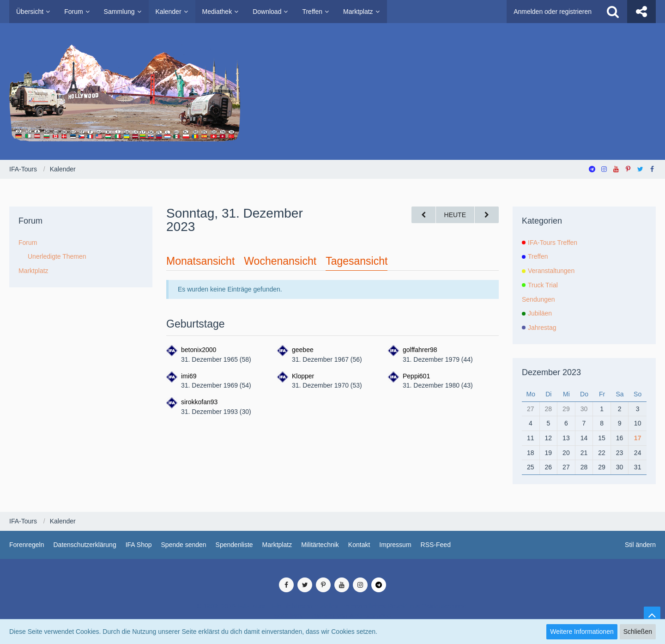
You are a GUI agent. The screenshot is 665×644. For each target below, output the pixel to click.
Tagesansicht (357, 261)
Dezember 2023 (551, 372)
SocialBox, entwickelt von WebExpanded (332, 616)
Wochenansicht (280, 261)
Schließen (638, 632)
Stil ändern (640, 545)
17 (638, 438)
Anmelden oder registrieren (553, 12)
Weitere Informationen (582, 632)
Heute (455, 215)
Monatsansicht (200, 261)
